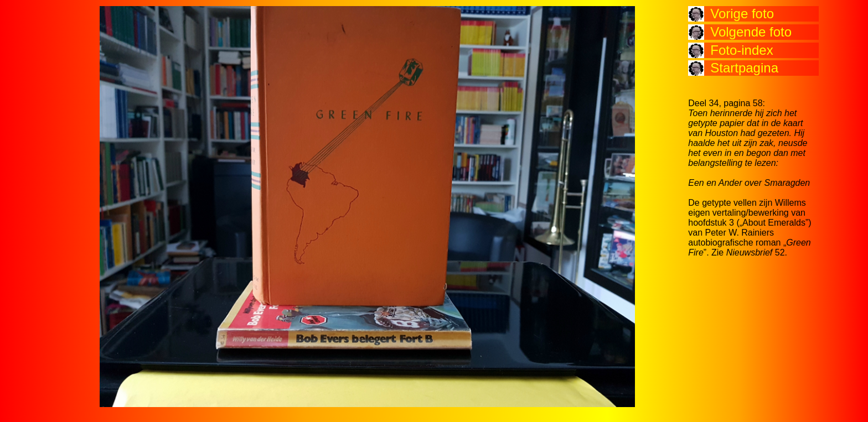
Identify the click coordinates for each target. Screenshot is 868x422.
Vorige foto (742, 14)
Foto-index (742, 50)
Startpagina (744, 68)
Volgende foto (751, 32)
